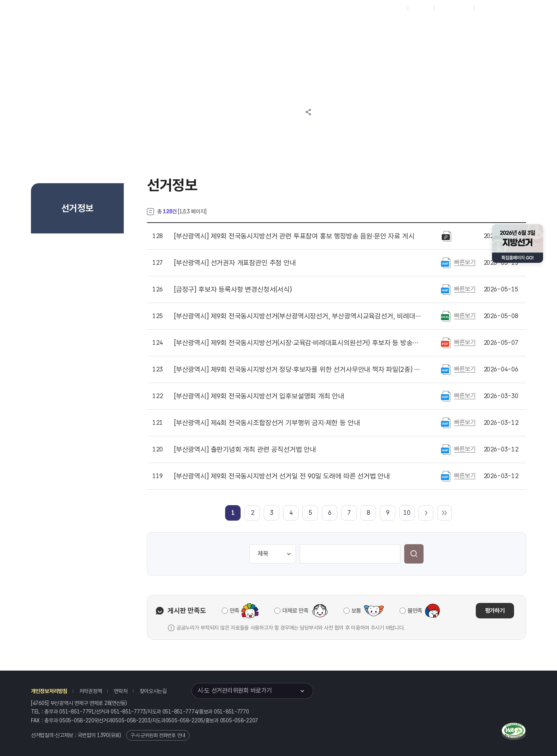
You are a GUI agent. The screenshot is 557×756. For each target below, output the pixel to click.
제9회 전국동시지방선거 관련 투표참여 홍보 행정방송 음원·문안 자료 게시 (294, 236)
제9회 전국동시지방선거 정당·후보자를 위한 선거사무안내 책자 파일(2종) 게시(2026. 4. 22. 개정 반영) (297, 369)
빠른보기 (465, 262)
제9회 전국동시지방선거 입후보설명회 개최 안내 (259, 396)
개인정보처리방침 (49, 691)
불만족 (415, 611)
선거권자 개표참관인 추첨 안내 (235, 263)
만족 (235, 611)
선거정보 (216, 28)
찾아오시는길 (153, 691)
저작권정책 (91, 691)
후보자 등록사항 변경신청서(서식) (233, 289)
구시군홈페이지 (454, 8)
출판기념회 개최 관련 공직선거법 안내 (245, 450)
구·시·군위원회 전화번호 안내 (158, 735)
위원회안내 (292, 28)
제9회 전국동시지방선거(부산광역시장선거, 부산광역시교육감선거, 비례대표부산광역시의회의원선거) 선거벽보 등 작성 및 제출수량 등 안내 (297, 316)
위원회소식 (171, 28)
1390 (103, 735)
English (486, 8)
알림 (254, 28)
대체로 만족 (295, 611)
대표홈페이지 (390, 8)
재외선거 (421, 8)
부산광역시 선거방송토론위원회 (350, 28)
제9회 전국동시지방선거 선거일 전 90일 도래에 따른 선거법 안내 (282, 476)
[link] (233, 513)
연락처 (120, 691)
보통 (356, 611)
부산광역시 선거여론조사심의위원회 (424, 28)
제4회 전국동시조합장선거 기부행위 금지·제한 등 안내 (267, 423)
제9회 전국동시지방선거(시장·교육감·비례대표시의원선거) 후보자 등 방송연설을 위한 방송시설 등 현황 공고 (297, 343)
